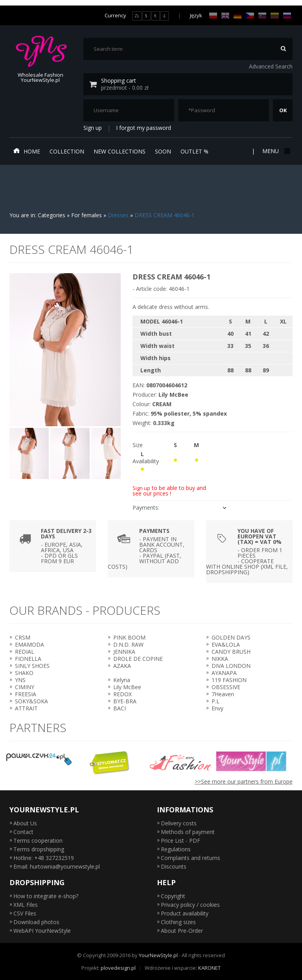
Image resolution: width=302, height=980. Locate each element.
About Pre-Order (182, 931)
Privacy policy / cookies (190, 905)
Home (27, 151)
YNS (20, 680)
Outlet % (194, 151)
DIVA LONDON (231, 666)
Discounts (174, 866)
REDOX (122, 694)
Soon (163, 151)
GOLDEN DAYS (231, 637)
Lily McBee (127, 687)
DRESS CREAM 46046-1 (165, 215)
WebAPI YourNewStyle (42, 931)
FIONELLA (28, 659)
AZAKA (122, 666)
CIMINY (25, 687)
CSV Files (25, 913)
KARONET (209, 968)
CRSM (23, 637)
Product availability (185, 913)
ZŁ (137, 16)
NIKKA (220, 659)
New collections (120, 151)
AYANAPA (224, 673)
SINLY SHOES (32, 666)
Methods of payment (188, 832)
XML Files (26, 905)
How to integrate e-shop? (46, 896)
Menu (275, 151)
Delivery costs (179, 823)
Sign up (93, 128)
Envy (217, 708)
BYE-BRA (125, 701)
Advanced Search (271, 66)
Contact (23, 832)
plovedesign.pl (118, 968)
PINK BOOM (129, 637)
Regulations (176, 849)
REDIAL (25, 652)
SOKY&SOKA (31, 701)
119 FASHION (229, 680)
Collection (67, 151)
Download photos (36, 922)
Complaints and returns (191, 858)
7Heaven (223, 694)
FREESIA (26, 694)
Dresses (118, 215)
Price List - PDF (180, 840)
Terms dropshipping (39, 849)
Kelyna (122, 680)
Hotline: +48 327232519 (44, 858)
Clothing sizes (178, 922)
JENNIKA (124, 652)
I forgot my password (144, 128)
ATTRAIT (26, 708)
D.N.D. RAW (128, 644)
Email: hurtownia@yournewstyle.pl (57, 866)
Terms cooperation (38, 840)
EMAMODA (29, 644)
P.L (215, 701)
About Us (25, 823)
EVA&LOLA (226, 644)
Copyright (173, 896)
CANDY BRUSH (231, 652)
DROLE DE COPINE (138, 659)
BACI (120, 708)
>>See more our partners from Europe (244, 781)
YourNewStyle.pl (158, 955)
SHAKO (24, 673)
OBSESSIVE (226, 687)
